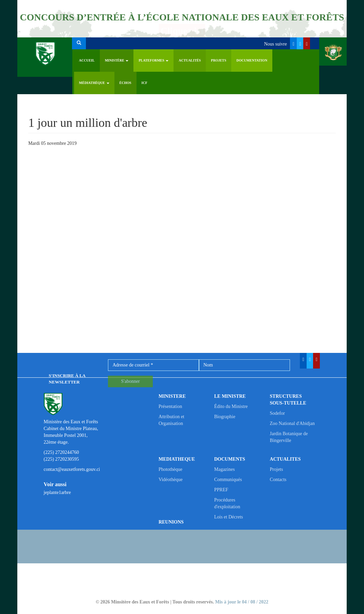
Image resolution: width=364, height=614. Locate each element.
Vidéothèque (171, 480)
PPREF (221, 490)
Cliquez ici (182, 31)
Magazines (225, 469)
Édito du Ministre (231, 406)
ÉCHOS (125, 83)
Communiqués (228, 480)
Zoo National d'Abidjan (292, 423)
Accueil (87, 60)
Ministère (117, 60)
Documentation (252, 60)
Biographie (225, 417)
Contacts (278, 480)
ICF (144, 83)
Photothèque (170, 469)
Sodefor (277, 413)
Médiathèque (94, 83)
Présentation (170, 406)
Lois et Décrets (229, 517)
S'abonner (130, 381)
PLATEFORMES (153, 60)
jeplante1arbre (57, 492)
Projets (219, 60)
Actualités (190, 60)
